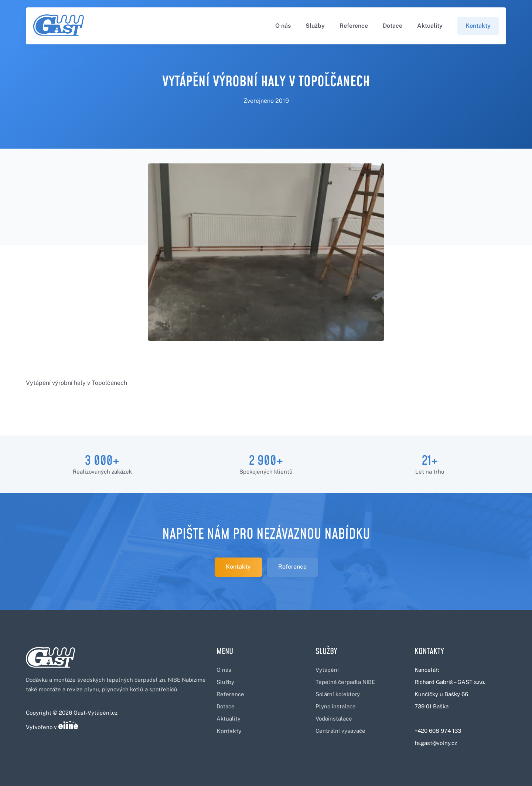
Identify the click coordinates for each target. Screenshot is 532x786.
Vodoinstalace (334, 719)
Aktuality (430, 26)
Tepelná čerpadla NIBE (345, 682)
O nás (283, 26)
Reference (354, 26)
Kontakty (478, 26)
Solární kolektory (338, 694)
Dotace (393, 26)
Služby (315, 26)
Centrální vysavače (340, 731)
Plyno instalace (336, 706)
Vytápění (327, 670)
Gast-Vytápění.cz (96, 713)
